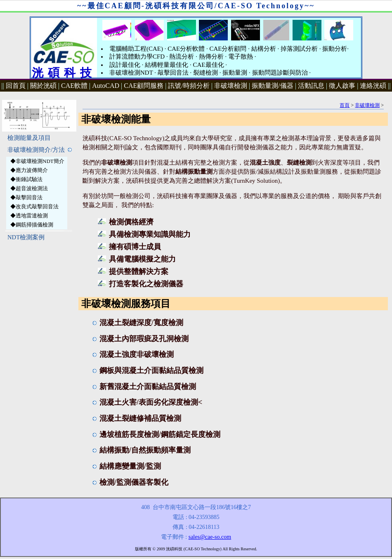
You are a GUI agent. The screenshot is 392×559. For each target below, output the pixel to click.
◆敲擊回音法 (26, 197)
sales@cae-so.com (210, 537)
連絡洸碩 (373, 86)
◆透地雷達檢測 (29, 216)
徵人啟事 (342, 86)
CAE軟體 (74, 86)
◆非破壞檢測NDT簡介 (37, 161)
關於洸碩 (43, 86)
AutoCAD (106, 86)
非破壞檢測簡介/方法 (40, 150)
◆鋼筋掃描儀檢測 (32, 225)
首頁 (345, 105)
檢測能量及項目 (29, 138)
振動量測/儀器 (272, 86)
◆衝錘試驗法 (26, 179)
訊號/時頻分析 (189, 86)
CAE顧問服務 (144, 86)
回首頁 (16, 86)
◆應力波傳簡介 (29, 170)
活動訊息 (311, 86)
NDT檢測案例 (26, 237)
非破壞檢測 (231, 86)
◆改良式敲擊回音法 (34, 206)
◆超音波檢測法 (29, 188)
